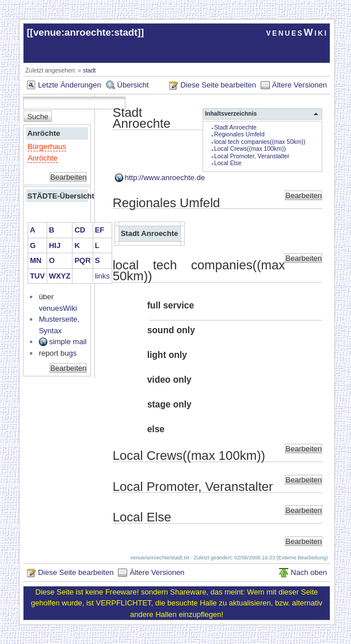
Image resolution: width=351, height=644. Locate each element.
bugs (68, 353)
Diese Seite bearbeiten (218, 85)
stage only (169, 404)
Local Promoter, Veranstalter (252, 156)
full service (171, 305)
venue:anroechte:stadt (85, 33)
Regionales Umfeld (239, 134)
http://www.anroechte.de (165, 178)
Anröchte (43, 133)
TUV (37, 276)
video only (169, 380)
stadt (89, 71)
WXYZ (60, 276)
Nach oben (309, 572)
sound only (171, 330)
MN (36, 260)
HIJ (55, 245)
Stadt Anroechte (235, 127)
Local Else (228, 163)
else (156, 429)
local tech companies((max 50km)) (260, 142)
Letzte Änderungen (70, 85)
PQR (82, 260)
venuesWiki (297, 33)
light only (167, 355)
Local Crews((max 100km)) (250, 149)
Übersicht (133, 85)
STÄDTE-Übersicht (57, 196)
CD (80, 230)
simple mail (68, 342)
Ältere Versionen (300, 85)
